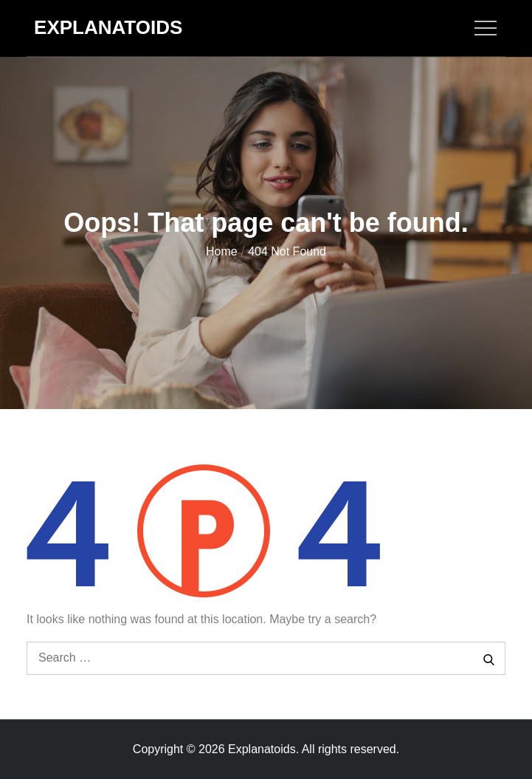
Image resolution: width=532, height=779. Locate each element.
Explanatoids (108, 27)
